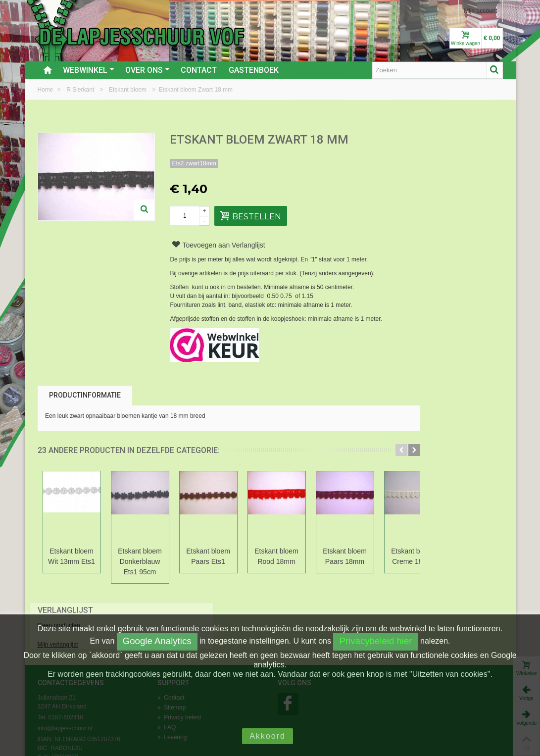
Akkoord (268, 736)
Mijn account (480, 11)
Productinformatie (85, 395)
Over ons (147, 70)
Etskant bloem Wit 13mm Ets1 (72, 556)
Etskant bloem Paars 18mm (345, 556)
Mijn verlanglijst (418, 175)
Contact (199, 70)
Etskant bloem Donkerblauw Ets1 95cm (140, 561)
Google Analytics (157, 641)
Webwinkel (89, 70)
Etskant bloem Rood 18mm (276, 556)
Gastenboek (254, 70)
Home (46, 90)
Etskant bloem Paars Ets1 (208, 556)
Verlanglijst (425, 140)
